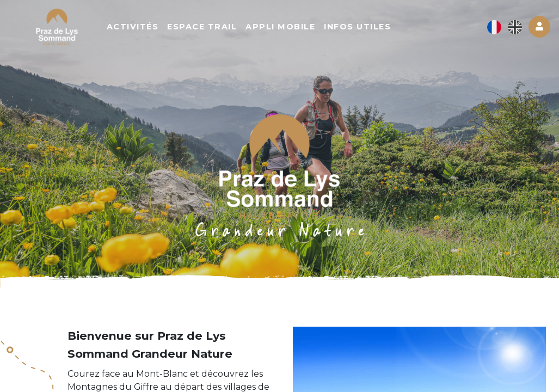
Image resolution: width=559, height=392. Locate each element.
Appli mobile (285, 27)
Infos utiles (362, 27)
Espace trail (207, 27)
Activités (137, 27)
